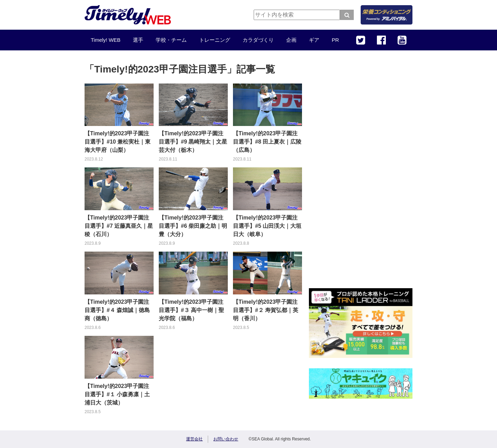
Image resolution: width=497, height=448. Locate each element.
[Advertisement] (361, 174)
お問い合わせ (226, 439)
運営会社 (194, 439)
